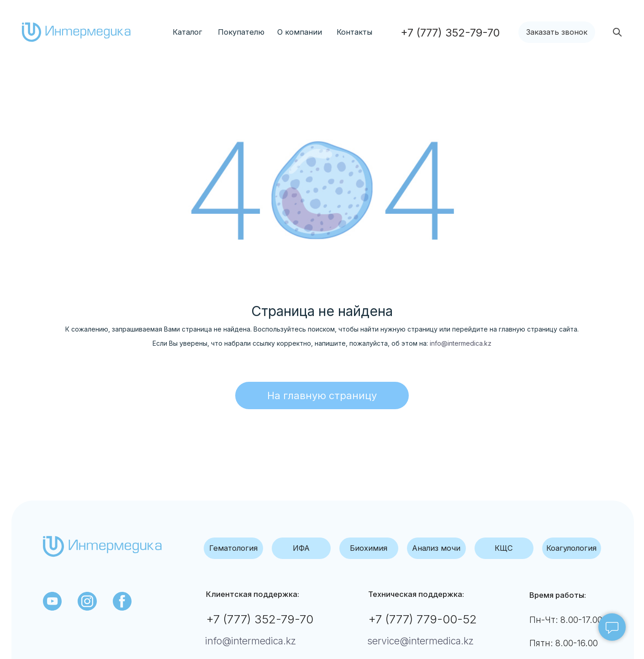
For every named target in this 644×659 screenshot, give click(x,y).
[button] (557, 32)
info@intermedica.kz (461, 343)
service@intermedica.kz (420, 641)
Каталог (187, 32)
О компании (300, 32)
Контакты (354, 32)
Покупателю (241, 32)
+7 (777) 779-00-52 (422, 619)
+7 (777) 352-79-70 (260, 619)
